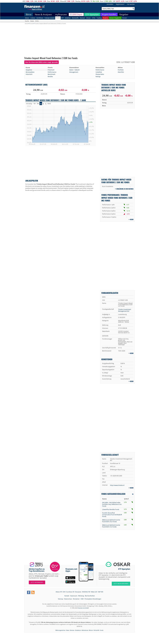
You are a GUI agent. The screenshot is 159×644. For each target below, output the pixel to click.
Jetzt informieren (37, 582)
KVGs (37, 21)
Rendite (50, 76)
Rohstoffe (75, 18)
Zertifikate (40, 18)
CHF (114, 1)
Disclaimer (76, 599)
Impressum (74, 596)
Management (74, 72)
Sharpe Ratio (100, 74)
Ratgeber (124, 14)
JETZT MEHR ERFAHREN (121, 584)
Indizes (33, 18)
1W (34, 104)
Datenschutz (68, 599)
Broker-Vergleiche (115, 18)
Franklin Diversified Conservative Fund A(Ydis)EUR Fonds (112, 515)
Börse (29, 14)
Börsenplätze (30, 72)
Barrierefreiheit (90, 596)
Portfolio (121, 70)
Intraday (29, 104)
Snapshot (29, 70)
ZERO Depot (77, 14)
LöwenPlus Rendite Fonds (111, 509)
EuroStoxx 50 (70, 592)
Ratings (98, 76)
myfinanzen (61, 14)
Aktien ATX (59, 592)
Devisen (82, 18)
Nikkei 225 (94, 592)
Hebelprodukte (50, 18)
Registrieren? (120, 4)
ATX (24, 1)
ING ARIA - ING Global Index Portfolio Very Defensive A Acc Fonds (112, 504)
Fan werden (131, 4)
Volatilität (99, 72)
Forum (125, 18)
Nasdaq (78, 1)
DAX (36, 1)
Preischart (51, 70)
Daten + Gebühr (75, 70)
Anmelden (110, 4)
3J (43, 104)
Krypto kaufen (109, 14)
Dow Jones (78, 592)
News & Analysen (43, 14)
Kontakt (67, 596)
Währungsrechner (60, 630)
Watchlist (121, 72)
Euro (102, 1)
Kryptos (106, 18)
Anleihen (68, 18)
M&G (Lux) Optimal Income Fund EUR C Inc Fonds (111, 526)
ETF (62, 18)
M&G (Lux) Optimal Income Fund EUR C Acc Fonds (111, 521)
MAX (49, 104)
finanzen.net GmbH (83, 608)
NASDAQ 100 (86, 592)
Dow (49, 1)
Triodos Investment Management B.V (125, 310)
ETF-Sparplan (92, 14)
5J (46, 104)
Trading (99, 18)
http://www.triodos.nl (117, 485)
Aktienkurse (85, 630)
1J (41, 104)
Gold (127, 1)
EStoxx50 (63, 1)
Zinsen (88, 18)
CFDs (94, 18)
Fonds (58, 18)
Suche (27, 21)
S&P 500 (101, 592)
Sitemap (61, 599)
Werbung (81, 596)
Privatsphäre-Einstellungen (93, 599)
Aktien (27, 18)
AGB (82, 599)
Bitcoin (91, 630)
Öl (91, 1)
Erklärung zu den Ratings (125, 189)
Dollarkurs (78, 630)
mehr (132, 219)
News (32, 21)
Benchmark (51, 74)
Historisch (29, 74)
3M (38, 104)
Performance (100, 70)
